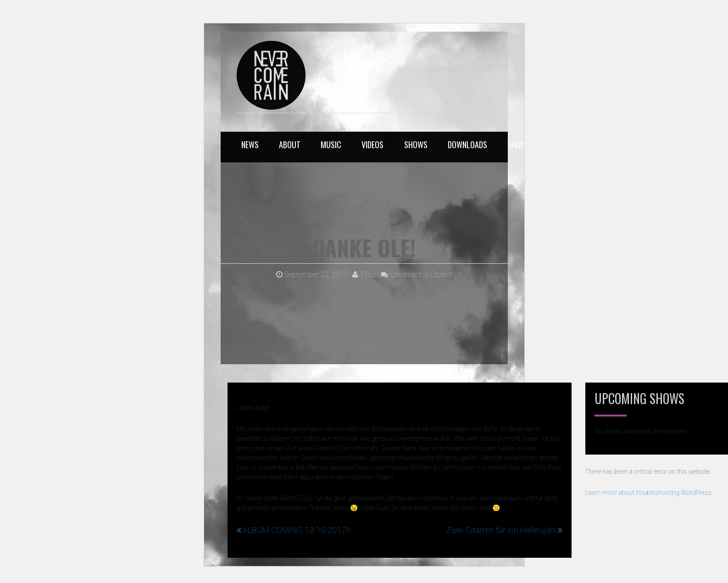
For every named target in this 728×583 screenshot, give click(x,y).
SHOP (516, 144)
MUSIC (331, 144)
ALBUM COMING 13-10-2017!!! (297, 530)
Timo (364, 275)
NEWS (250, 144)
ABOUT (290, 144)
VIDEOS (372, 144)
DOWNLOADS (467, 144)
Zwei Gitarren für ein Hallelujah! (501, 530)
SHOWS (416, 144)
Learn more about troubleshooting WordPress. (649, 493)
